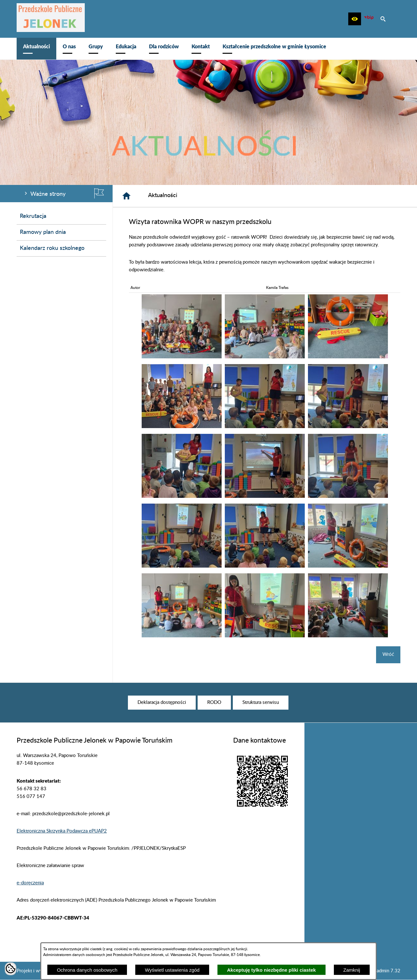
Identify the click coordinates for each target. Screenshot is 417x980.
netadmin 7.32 (385, 971)
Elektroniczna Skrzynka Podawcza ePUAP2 (62, 831)
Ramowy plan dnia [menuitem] (43, 232)
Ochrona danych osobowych (87, 970)
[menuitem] (36, 49)
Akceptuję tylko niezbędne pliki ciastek (271, 970)
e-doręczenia (30, 883)
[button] (355, 19)
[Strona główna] (126, 196)
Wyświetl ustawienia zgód (172, 970)
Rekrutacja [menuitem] (33, 216)
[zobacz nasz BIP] (369, 19)
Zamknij (352, 970)
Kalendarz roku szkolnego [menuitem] (52, 248)
